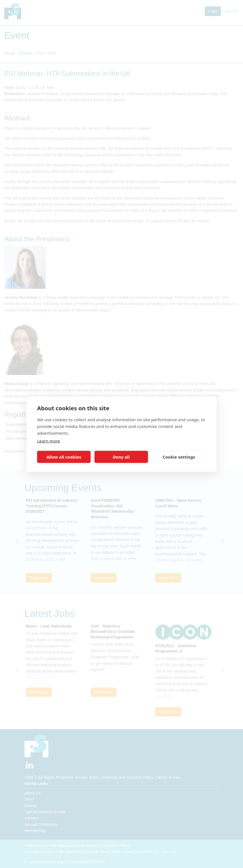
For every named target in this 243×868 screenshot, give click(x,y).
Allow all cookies (64, 457)
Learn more (49, 441)
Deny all (121, 457)
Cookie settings (179, 457)
